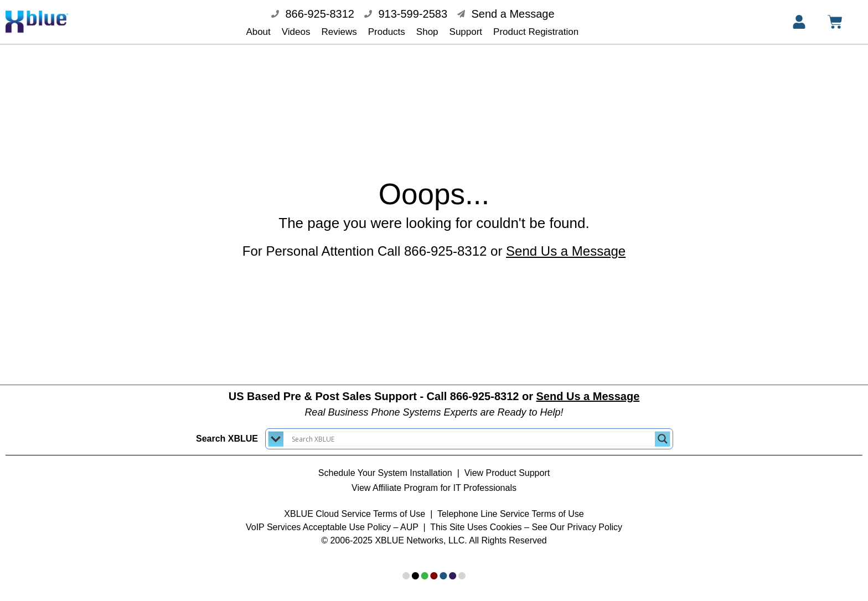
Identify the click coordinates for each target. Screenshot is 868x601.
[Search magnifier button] (663, 431)
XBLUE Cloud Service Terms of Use (355, 506)
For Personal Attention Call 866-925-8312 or (434, 243)
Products (387, 32)
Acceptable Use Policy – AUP (362, 519)
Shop (427, 32)
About (258, 32)
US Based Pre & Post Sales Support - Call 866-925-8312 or (434, 388)
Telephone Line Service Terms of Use (511, 506)
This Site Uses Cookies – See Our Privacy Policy (526, 519)
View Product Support (507, 465)
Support (466, 32)
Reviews (339, 32)
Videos (296, 32)
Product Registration (536, 32)
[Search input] (472, 431)
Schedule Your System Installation (385, 465)
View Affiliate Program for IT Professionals (434, 480)
